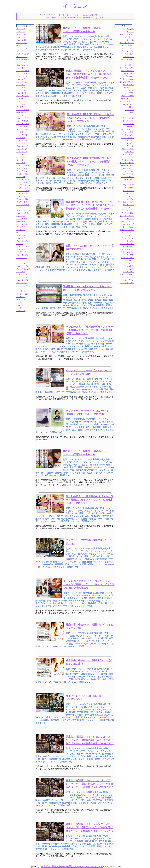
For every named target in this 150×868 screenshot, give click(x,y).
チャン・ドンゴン (127, 79)
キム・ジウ (21, 37)
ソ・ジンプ (129, 110)
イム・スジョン (23, 191)
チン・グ (130, 146)
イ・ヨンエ (21, 29)
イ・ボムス (129, 193)
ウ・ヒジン (21, 207)
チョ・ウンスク (23, 171)
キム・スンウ (128, 168)
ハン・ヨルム (22, 193)
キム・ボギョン (23, 124)
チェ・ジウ (21, 46)
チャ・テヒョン (127, 177)
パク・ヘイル (128, 205)
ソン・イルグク (127, 252)
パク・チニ (21, 115)
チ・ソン (130, 277)
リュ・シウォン (127, 46)
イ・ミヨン (21, 132)
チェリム (20, 302)
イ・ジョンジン (127, 160)
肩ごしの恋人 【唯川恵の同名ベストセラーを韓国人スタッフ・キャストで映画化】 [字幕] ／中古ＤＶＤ (91, 330)
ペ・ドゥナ (21, 138)
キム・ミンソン (23, 235)
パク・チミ (21, 87)
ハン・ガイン (22, 143)
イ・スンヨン (22, 73)
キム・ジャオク (127, 104)
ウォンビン (129, 152)
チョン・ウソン (127, 71)
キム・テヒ (21, 272)
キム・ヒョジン (23, 266)
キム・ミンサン (23, 71)
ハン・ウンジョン (23, 255)
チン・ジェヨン (23, 110)
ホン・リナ (21, 32)
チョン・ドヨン (23, 59)
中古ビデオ (21, 221)
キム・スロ (129, 54)
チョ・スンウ (128, 140)
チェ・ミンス (128, 132)
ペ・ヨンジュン (127, 129)
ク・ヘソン (21, 297)
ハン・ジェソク (127, 96)
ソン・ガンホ (128, 115)
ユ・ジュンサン (127, 233)
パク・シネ (21, 311)
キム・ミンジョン (23, 241)
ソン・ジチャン (127, 48)
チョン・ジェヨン (127, 230)
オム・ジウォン (23, 65)
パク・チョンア (23, 54)
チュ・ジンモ (128, 57)
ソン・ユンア (22, 149)
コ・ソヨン (21, 160)
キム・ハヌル (22, 34)
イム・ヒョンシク (127, 34)
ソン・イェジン (23, 129)
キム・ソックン (127, 221)
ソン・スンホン (127, 121)
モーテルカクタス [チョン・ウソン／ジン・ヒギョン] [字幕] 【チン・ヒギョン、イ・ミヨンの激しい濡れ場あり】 (89, 584)
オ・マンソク (128, 255)
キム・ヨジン (22, 93)
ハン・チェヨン (23, 224)
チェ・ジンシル (23, 146)
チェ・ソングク (127, 210)
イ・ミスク (21, 227)
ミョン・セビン (23, 180)
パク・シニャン (127, 182)
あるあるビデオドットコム (95, 15)
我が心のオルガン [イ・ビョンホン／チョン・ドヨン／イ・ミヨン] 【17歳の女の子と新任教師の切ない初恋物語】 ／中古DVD (90, 205)
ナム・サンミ (22, 260)
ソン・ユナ (21, 177)
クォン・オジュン (127, 101)
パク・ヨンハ (128, 85)
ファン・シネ (22, 99)
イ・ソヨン (21, 230)
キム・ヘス (21, 163)
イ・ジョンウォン (127, 82)
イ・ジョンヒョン (23, 185)
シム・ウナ (21, 68)
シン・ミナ (21, 51)
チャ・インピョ (127, 166)
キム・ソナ (21, 305)
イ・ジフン (129, 235)
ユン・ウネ (21, 300)
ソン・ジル (21, 216)
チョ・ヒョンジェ (127, 274)
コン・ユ (130, 40)
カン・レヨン (22, 57)
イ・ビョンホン (127, 76)
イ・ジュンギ (128, 266)
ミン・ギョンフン (127, 68)
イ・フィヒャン (23, 205)
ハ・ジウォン (22, 126)
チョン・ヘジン (23, 76)
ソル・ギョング (127, 224)
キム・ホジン (128, 180)
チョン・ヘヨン (23, 199)
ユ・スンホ (129, 65)
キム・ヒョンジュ (23, 118)
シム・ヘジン (22, 82)
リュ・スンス (128, 118)
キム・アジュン (23, 249)
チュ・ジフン (128, 263)
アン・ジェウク (127, 62)
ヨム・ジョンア (23, 196)
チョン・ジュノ (127, 238)
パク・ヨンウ (128, 191)
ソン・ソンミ (22, 258)
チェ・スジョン (127, 174)
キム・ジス (21, 79)
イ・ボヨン (21, 291)
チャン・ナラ (22, 308)
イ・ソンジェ (128, 124)
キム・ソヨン (22, 238)
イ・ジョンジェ (127, 135)
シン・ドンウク (127, 258)
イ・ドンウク (128, 272)
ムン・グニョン (23, 121)
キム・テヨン (22, 283)
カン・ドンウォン (127, 43)
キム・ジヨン (22, 40)
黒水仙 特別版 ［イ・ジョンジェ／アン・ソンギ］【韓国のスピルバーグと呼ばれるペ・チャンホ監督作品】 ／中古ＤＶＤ (90, 740)
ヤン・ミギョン (23, 182)
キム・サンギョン (127, 216)
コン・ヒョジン (23, 274)
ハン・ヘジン (22, 90)
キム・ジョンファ (23, 269)
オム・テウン (128, 280)
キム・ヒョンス (23, 213)
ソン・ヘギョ (22, 152)
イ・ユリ (20, 244)
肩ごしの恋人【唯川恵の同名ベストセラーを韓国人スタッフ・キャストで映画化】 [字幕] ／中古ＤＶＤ (90, 118)
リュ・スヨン (128, 246)
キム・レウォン (127, 138)
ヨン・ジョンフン (127, 283)
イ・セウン (21, 107)
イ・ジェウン (22, 104)
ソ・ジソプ (129, 219)
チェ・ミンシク (127, 59)
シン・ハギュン (127, 227)
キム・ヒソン (22, 168)
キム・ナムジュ (23, 96)
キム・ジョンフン (127, 244)
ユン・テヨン (128, 171)
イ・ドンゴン (128, 154)
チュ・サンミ (22, 233)
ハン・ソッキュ (127, 149)
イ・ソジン (129, 269)
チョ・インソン (127, 51)
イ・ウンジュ (22, 62)
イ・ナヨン (21, 263)
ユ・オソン (129, 188)
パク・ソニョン (23, 48)
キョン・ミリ (22, 202)
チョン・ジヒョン (23, 174)
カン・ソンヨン (23, 166)
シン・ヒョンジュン (126, 202)
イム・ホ (130, 32)
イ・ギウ (130, 143)
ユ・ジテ (130, 113)
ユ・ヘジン (129, 126)
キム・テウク (128, 73)
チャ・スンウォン (127, 249)
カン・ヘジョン (23, 246)
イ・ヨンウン (22, 43)
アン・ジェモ (128, 196)
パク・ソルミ (22, 157)
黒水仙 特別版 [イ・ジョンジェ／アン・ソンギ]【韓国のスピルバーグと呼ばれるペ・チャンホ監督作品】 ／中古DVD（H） (90, 74)
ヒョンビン (129, 260)
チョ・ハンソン (127, 207)
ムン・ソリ (21, 101)
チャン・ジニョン (23, 294)
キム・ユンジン (23, 280)
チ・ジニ (130, 29)
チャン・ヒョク (127, 99)
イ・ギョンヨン (127, 213)
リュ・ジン (129, 199)
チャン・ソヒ (22, 113)
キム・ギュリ (22, 219)
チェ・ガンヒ (22, 135)
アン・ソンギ (128, 185)
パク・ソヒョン (23, 277)
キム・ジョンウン (23, 286)
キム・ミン (21, 85)
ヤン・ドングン (127, 157)
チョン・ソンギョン (24, 188)
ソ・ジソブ (129, 93)
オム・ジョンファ (23, 210)
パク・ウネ (21, 288)
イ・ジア (20, 154)
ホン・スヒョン (23, 140)
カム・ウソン (128, 87)
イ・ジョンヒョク (127, 163)
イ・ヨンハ (129, 107)
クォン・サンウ (127, 37)
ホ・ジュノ (129, 90)
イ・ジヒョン (22, 252)
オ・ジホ (130, 241)
